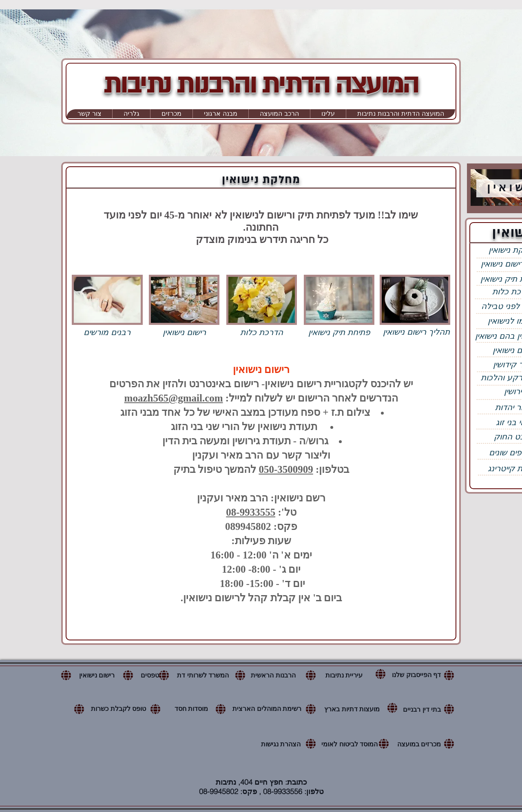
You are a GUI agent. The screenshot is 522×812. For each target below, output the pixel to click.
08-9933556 (283, 791)
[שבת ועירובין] (513, 204)
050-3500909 (286, 469)
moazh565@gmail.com (174, 398)
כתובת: (296, 782)
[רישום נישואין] (184, 332)
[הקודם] (474, 189)
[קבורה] (520, 204)
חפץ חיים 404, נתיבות (250, 782)
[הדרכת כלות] (261, 332)
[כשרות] (500, 204)
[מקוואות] (493, 204)
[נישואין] (485, 204)
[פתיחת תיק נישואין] (339, 332)
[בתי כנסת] (507, 204)
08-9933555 (251, 512)
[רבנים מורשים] (107, 332)
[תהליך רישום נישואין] (416, 332)
